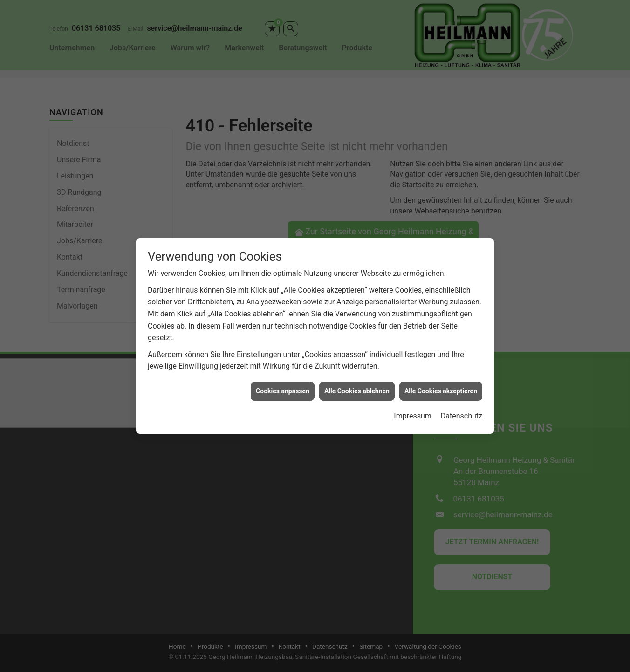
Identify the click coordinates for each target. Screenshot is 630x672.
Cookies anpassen (283, 384)
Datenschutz (462, 409)
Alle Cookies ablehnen (357, 384)
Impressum (413, 409)
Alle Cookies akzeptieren (441, 384)
